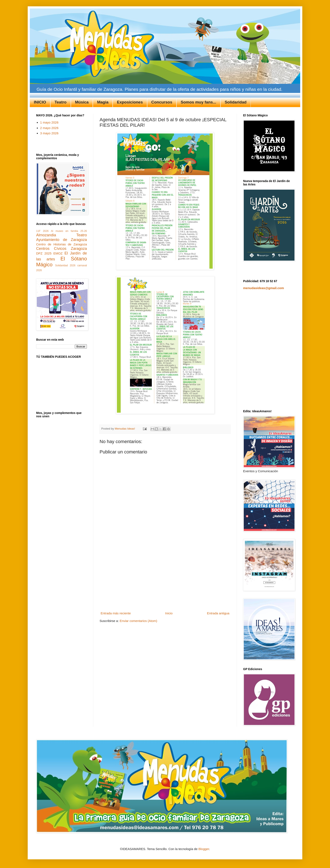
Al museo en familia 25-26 (69, 231)
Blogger (204, 849)
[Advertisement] (165, 578)
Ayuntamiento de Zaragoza (62, 240)
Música (82, 102)
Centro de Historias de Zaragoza (62, 244)
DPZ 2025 (44, 253)
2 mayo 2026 (49, 128)
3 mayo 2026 (49, 133)
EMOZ (58, 253)
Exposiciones (130, 102)
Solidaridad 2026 (65, 265)
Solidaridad (236, 102)
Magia (103, 102)
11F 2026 (42, 231)
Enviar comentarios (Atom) (138, 621)
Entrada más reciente (116, 613)
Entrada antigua (218, 613)
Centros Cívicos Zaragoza (62, 249)
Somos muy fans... (199, 102)
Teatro (61, 102)
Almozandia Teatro (62, 235)
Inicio (169, 613)
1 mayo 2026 (49, 122)
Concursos (162, 102)
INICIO (40, 102)
